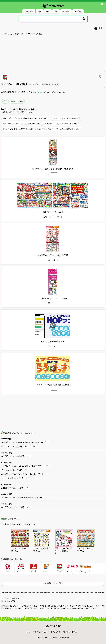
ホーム (4, 34)
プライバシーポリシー (41, 632)
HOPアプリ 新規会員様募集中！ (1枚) (19, 129)
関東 (40, 11)
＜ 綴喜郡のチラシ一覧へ (53, 583)
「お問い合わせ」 (18, 608)
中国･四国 (66, 11)
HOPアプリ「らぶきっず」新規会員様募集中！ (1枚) (59, 129)
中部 (48, 11)
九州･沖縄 (78, 11)
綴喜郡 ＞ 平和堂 (17, 101)
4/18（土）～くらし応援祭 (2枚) (68, 118)
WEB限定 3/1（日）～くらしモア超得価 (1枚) (22, 124)
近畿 (56, 11)
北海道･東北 (29, 11)
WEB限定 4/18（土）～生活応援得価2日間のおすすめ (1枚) (27, 118)
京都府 (10, 34)
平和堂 (5, 101)
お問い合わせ (55, 632)
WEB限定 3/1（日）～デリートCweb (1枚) (61, 124)
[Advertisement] (53, 54)
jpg (54, 173)
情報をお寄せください (70, 632)
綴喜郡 (17, 34)
